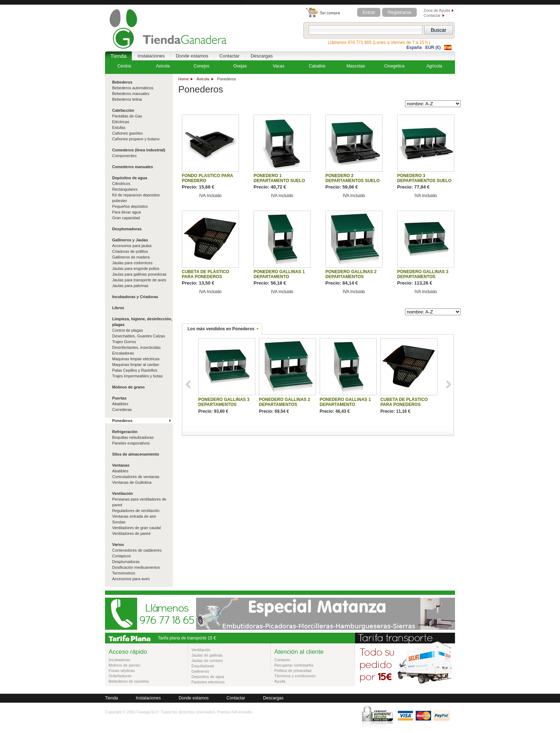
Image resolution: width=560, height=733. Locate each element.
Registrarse (399, 12)
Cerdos (124, 66)
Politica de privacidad (293, 671)
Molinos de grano (128, 387)
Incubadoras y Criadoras (135, 297)
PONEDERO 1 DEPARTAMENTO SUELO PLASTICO (279, 181)
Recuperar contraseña (294, 665)
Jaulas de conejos (207, 661)
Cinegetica (394, 66)
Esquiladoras (203, 666)
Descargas (262, 56)
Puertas (119, 398)
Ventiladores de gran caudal (136, 528)
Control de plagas (127, 330)
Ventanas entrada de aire (134, 516)
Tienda (118, 56)
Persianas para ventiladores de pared (139, 502)
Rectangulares (125, 189)
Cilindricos (121, 184)
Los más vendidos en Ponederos (221, 329)
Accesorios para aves (131, 579)
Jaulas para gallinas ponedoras (139, 274)
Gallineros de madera (131, 257)
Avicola (203, 79)
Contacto (282, 660)
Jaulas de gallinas (207, 655)
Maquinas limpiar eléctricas (136, 359)
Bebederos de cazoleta (129, 681)
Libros (118, 308)
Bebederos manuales (131, 94)
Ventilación (122, 493)
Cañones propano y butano (136, 139)
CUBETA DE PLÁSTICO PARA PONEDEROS (206, 274)
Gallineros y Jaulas (130, 240)
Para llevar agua (126, 212)
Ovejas (240, 66)
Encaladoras (123, 353)
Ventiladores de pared (131, 533)
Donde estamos (192, 56)
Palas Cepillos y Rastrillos (135, 370)
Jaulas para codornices (132, 263)
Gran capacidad (126, 218)
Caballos (317, 66)
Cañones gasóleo (127, 133)
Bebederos (122, 82)
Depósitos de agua (130, 178)
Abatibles (120, 404)
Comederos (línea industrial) (139, 150)
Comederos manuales (132, 167)
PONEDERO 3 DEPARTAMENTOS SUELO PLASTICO (424, 181)
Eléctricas (121, 122)
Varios (118, 544)
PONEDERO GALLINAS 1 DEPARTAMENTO (279, 274)
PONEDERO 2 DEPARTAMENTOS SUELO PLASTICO (352, 181)
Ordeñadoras (120, 676)
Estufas (119, 127)
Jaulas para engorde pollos (136, 268)
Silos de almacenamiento (136, 454)
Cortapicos (122, 556)
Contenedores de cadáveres (137, 550)
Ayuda (280, 681)
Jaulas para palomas (130, 286)
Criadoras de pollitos (130, 251)
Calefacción (123, 110)
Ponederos (122, 421)
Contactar (432, 15)
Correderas (122, 410)
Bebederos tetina (127, 99)
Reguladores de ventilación (136, 511)
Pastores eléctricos (208, 682)
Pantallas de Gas (127, 116)
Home (183, 79)
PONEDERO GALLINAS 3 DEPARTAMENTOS (423, 274)
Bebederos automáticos (133, 88)
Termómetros (124, 573)
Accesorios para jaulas (132, 246)
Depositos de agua (208, 677)
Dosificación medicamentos (136, 567)
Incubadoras (119, 660)
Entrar (369, 12)
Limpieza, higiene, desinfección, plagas (142, 322)
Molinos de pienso (124, 665)
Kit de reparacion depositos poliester (136, 198)
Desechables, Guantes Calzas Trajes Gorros (139, 339)
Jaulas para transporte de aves (139, 280)
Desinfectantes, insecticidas (136, 347)
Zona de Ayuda (437, 10)
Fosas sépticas (122, 671)
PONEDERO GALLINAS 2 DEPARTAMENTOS (351, 274)
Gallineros (200, 671)
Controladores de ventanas (136, 477)
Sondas (119, 522)
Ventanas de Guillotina (132, 482)
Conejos (201, 66)
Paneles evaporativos (131, 443)
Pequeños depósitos (130, 206)
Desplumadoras (127, 229)
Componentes (124, 156)
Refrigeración (125, 432)
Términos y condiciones (295, 676)
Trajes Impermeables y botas (137, 376)
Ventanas (121, 465)
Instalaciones (151, 56)
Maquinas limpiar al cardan (136, 365)
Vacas (279, 66)
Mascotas (356, 66)
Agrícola (434, 66)
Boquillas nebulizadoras (133, 437)
